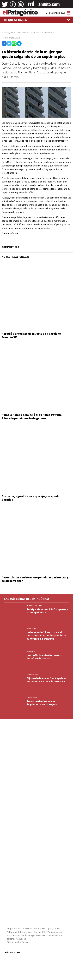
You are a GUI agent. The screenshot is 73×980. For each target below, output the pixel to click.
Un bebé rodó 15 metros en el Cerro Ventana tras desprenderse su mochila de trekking (46, 635)
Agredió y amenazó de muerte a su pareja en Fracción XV (32, 335)
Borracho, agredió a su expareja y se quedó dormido (31, 498)
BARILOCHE (31, 629)
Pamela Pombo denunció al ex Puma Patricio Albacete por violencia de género (32, 417)
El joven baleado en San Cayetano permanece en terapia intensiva (47, 680)
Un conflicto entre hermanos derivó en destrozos (44, 657)
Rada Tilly (31, 652)
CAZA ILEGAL (32, 698)
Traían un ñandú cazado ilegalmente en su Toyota (42, 703)
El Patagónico (9, 33)
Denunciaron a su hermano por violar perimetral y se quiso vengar (35, 579)
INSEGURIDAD (32, 675)
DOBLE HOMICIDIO (34, 606)
